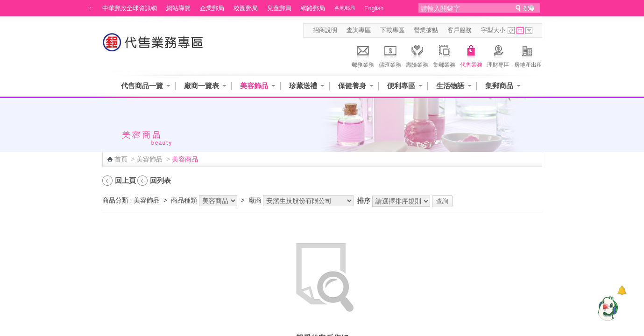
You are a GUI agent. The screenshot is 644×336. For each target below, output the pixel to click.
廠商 (255, 200)
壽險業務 (417, 55)
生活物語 (450, 86)
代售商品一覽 (142, 86)
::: (91, 8)
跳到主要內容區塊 (5, 5)
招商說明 (325, 30)
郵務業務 (363, 55)
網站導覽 (178, 8)
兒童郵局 (279, 8)
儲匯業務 (390, 55)
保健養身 (352, 86)
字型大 (529, 31)
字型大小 (493, 30)
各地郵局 (345, 8)
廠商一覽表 (202, 86)
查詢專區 (359, 30)
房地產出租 (528, 55)
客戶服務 (460, 30)
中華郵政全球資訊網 (130, 8)
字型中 (520, 31)
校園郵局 (246, 8)
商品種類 (184, 200)
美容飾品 (254, 86)
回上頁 (125, 180)
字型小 (511, 31)
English (374, 8)
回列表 (160, 180)
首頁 (121, 159)
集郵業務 (444, 55)
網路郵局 (313, 8)
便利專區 (401, 86)
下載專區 (392, 30)
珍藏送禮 (303, 86)
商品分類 (115, 200)
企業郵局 (212, 8)
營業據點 (426, 30)
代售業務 (471, 55)
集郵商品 (499, 86)
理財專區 (498, 55)
